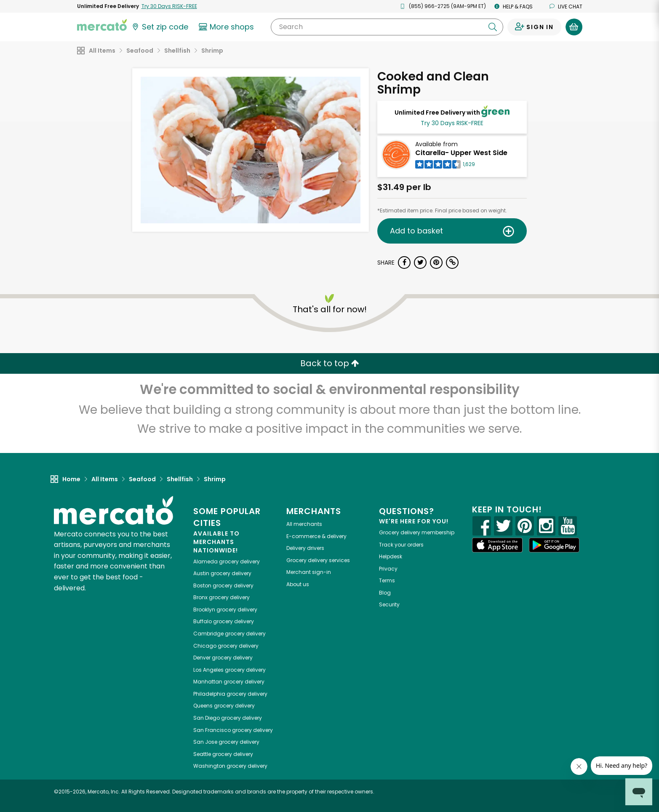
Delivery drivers (305, 548)
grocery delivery (227, 561)
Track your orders (401, 545)
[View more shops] (228, 27)
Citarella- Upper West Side (461, 153)
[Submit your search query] (493, 27)
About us (298, 584)
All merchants (304, 524)
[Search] (387, 27)
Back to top (330, 363)
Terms (387, 580)
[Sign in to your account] (534, 27)
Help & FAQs (514, 7)
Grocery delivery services (318, 560)
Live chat (566, 7)
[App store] (497, 545)
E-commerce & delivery (316, 536)
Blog (385, 593)
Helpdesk (391, 556)
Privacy (388, 569)
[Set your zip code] (160, 27)
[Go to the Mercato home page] (102, 24)
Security (389, 604)
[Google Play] (554, 545)
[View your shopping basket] (574, 27)
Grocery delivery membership (417, 532)
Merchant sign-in (309, 572)
